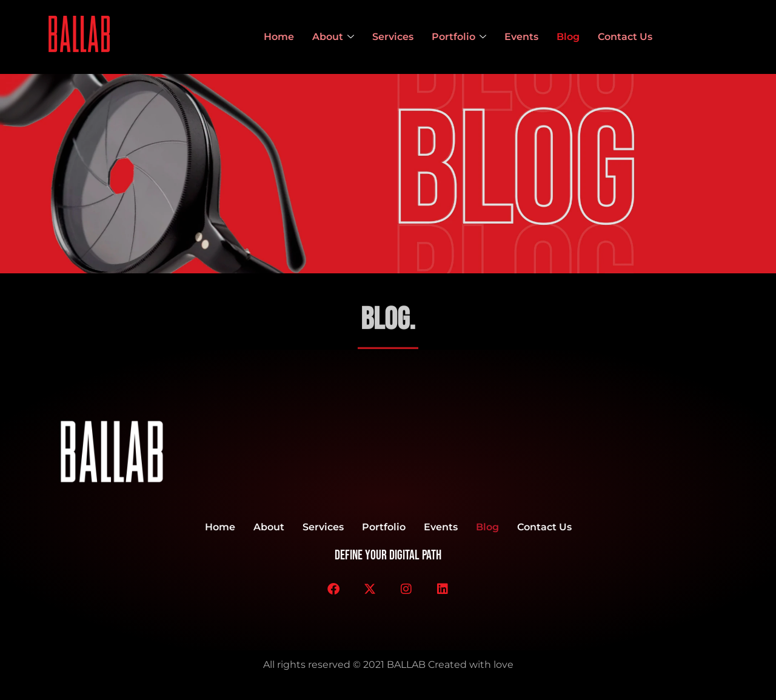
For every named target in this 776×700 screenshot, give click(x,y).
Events (521, 37)
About (333, 37)
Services (393, 37)
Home (279, 37)
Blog (568, 37)
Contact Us (625, 37)
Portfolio (459, 37)
